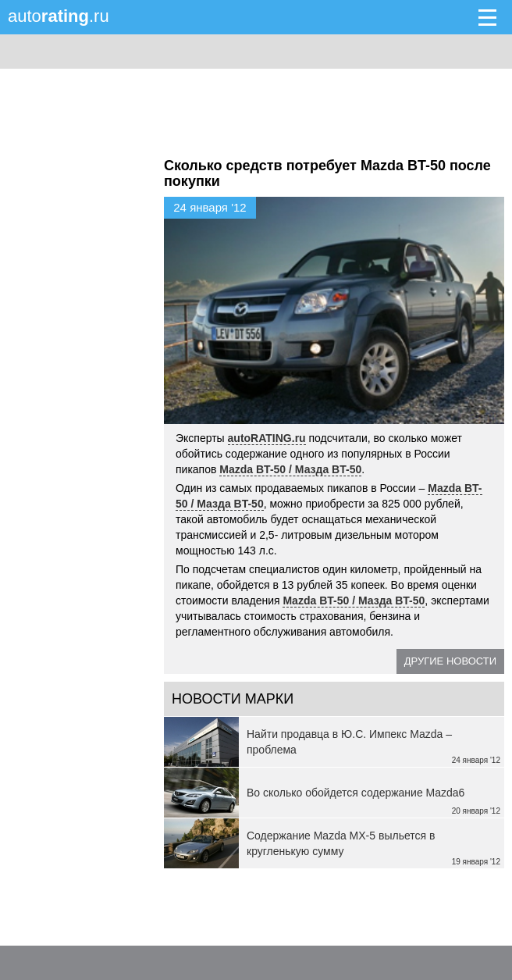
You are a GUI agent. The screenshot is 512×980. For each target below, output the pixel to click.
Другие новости (450, 661)
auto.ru (59, 16)
